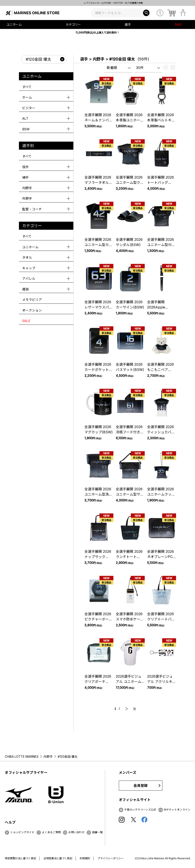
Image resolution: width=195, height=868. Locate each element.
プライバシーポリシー (111, 858)
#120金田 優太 (122, 59)
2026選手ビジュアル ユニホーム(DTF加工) (129, 682)
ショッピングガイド (22, 832)
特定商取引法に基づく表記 (20, 858)
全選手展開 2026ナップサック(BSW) (98, 557)
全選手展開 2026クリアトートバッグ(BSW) (161, 619)
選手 (84, 59)
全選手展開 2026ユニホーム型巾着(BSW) (161, 245)
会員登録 (140, 786)
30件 (140, 68)
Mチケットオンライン (177, 810)
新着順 (112, 68)
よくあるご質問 (51, 832)
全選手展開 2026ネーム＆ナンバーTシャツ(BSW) (98, 120)
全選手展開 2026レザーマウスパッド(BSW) (98, 307)
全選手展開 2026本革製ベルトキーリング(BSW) (161, 120)
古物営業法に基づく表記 (58, 858)
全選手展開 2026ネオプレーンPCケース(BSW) (161, 557)
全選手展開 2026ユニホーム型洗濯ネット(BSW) (98, 494)
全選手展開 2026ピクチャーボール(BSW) (98, 619)
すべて (27, 87)
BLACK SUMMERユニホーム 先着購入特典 (97, 3)
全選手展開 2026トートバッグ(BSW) (161, 183)
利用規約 (85, 858)
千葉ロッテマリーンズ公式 (140, 810)
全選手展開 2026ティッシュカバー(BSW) (161, 432)
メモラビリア (32, 300)
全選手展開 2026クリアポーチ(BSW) (98, 682)
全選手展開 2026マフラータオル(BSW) (98, 183)
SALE (178, 24)
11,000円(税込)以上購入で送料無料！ (97, 33)
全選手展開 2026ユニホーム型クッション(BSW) (130, 183)
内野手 (99, 59)
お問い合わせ (76, 832)
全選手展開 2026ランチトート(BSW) (129, 557)
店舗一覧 (97, 832)
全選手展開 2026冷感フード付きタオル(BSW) (130, 432)
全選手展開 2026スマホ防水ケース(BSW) (130, 619)
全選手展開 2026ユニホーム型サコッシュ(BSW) (130, 494)
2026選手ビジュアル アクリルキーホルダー (161, 682)
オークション (32, 310)
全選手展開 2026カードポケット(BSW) (98, 370)
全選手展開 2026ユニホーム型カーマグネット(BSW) (99, 245)
